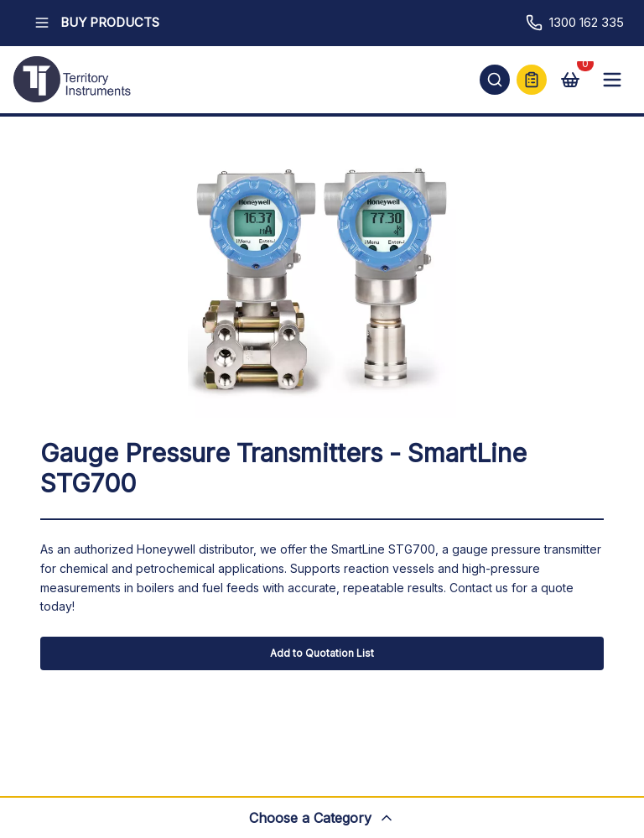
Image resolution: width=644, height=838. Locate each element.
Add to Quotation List (322, 653)
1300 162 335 (575, 23)
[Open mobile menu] (612, 80)
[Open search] (495, 80)
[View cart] (570, 80)
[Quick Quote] (532, 80)
